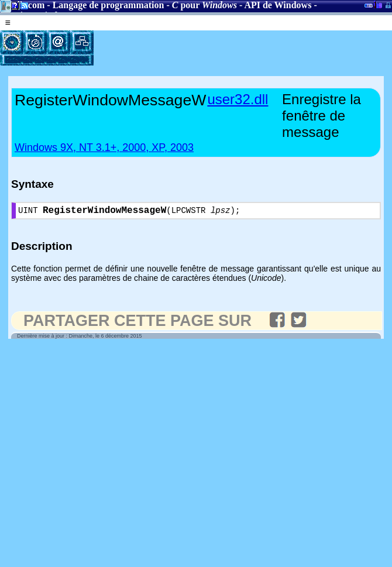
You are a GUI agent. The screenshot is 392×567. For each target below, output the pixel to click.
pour (204, 5)
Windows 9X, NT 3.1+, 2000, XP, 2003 (104, 147)
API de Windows (278, 5)
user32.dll (238, 99)
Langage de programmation (109, 5)
